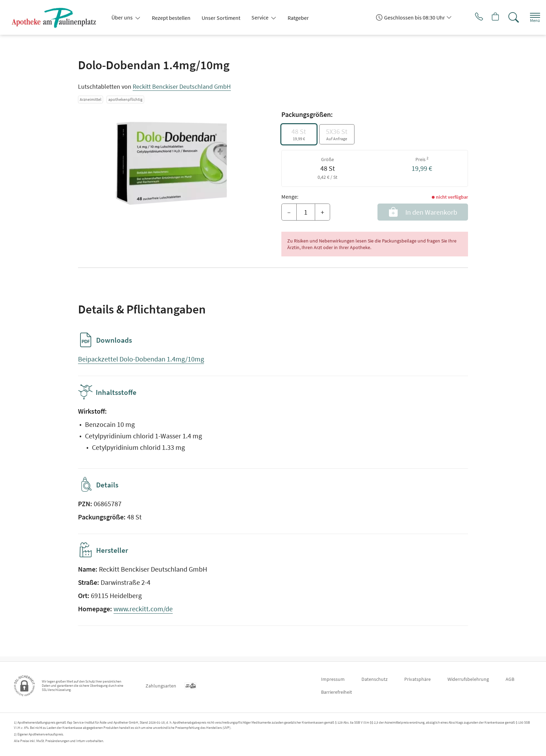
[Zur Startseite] (57, 17)
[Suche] (508, 17)
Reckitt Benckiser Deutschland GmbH (182, 86)
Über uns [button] (123, 17)
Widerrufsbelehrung (468, 679)
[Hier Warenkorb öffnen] (488, 17)
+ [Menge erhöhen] (322, 212)
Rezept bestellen (171, 18)
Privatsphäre (418, 679)
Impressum (333, 679)
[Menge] (306, 212)
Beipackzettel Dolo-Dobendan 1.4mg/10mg (141, 359)
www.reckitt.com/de (143, 614)
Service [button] (260, 17)
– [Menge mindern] (289, 212)
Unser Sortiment (221, 18)
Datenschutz (375, 679)
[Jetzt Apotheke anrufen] (469, 17)
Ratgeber (298, 18)
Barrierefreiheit (337, 692)
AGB (510, 679)
